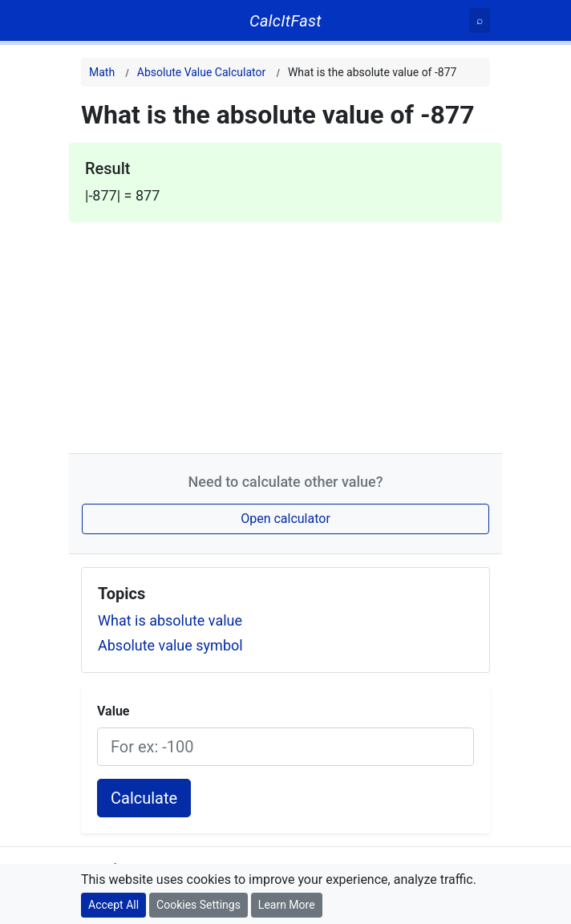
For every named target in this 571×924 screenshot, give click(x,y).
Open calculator (285, 519)
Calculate (144, 798)
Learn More (287, 905)
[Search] (480, 20)
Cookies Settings (198, 905)
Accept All (113, 905)
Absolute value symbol (170, 645)
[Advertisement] (285, 334)
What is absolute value (170, 620)
